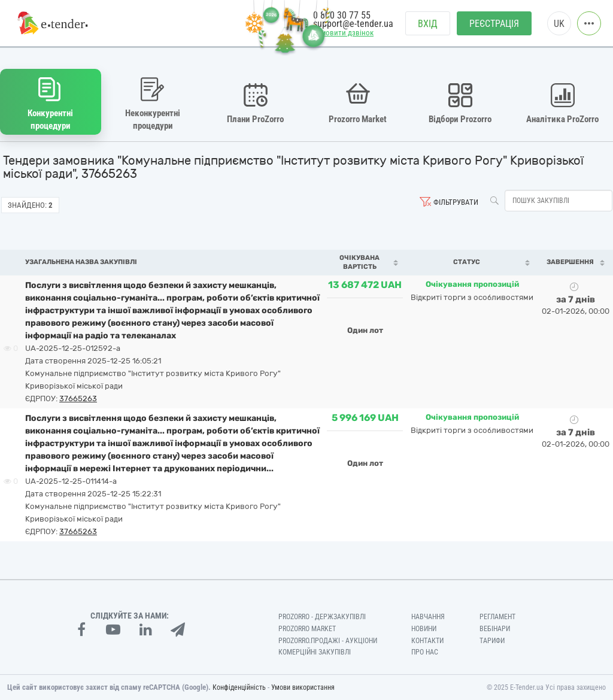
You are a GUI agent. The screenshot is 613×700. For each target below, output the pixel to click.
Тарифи (492, 640)
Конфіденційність (239, 687)
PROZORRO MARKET (307, 628)
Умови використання (303, 687)
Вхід (428, 24)
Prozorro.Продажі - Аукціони (328, 640)
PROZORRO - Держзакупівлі (322, 616)
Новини (424, 628)
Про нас (425, 652)
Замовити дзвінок (343, 34)
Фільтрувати (456, 201)
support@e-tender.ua (353, 24)
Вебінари (495, 628)
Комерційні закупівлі (315, 652)
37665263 (78, 398)
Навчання (428, 616)
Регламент (497, 616)
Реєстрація (494, 24)
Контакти (427, 640)
